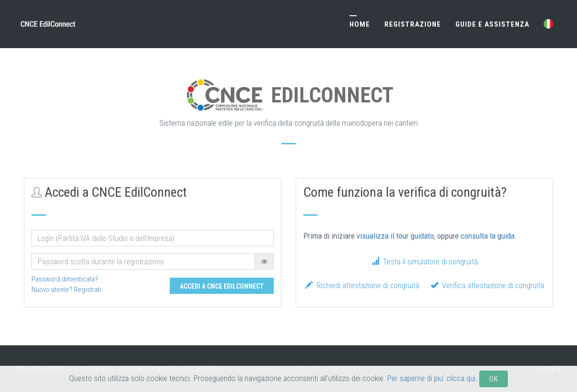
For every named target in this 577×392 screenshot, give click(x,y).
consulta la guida (488, 236)
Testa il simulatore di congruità (425, 262)
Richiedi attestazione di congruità (362, 286)
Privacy (550, 369)
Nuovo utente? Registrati (66, 290)
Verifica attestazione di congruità (487, 286)
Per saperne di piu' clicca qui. (432, 386)
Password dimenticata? (65, 279)
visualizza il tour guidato (395, 236)
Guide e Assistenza (492, 24)
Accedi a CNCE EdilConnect (222, 286)
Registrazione (413, 24)
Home (360, 24)
